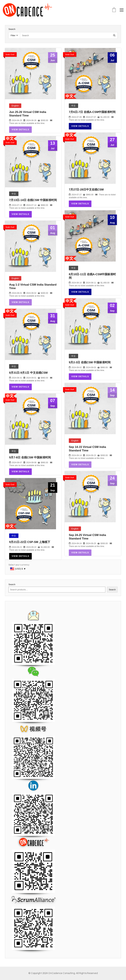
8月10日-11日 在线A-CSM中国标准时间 (92, 276)
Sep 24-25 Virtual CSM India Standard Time (87, 537)
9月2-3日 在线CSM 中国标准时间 (90, 362)
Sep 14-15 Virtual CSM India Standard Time (87, 449)
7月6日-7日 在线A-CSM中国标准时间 (92, 112)
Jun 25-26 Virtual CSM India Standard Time (28, 114)
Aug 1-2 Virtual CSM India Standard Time (33, 286)
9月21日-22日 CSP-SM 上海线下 (30, 542)
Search (12, 584)
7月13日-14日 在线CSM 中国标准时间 (33, 200)
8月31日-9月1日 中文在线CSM (28, 373)
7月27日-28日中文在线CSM (86, 190)
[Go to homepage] (27, 10)
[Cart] (114, 10)
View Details (20, 130)
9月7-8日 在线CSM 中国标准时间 (30, 457)
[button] (122, 10)
